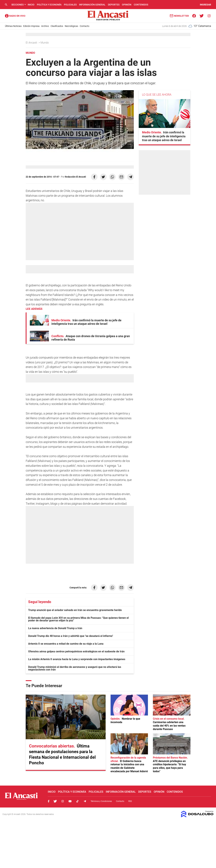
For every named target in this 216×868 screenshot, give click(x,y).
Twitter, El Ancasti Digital (55, 801)
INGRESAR (205, 5)
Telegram (85, 801)
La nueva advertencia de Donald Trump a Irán (55, 628)
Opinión (127, 5)
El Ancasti (32, 43)
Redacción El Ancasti (75, 177)
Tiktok (77, 801)
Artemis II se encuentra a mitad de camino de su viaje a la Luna (66, 644)
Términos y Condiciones (101, 801)
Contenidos (141, 5)
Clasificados (57, 26)
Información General (92, 5)
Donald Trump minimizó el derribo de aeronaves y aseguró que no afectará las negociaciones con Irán (75, 668)
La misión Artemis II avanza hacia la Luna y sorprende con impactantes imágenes (77, 659)
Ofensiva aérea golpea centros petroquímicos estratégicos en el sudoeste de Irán (76, 651)
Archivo (45, 26)
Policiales (70, 5)
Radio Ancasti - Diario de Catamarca (15, 16)
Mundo (45, 43)
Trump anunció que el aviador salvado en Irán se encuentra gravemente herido (75, 610)
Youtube (70, 801)
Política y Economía (49, 5)
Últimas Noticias (13, 26)
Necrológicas (71, 26)
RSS (130, 801)
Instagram (63, 801)
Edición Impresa (31, 26)
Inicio (31, 5)
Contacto (85, 26)
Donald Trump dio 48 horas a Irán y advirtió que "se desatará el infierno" (71, 636)
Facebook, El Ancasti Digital (49, 801)
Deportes (114, 5)
